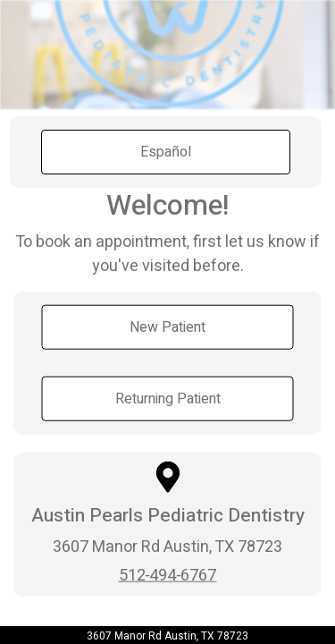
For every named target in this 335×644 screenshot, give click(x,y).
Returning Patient (168, 399)
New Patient (167, 327)
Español (166, 152)
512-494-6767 (168, 575)
